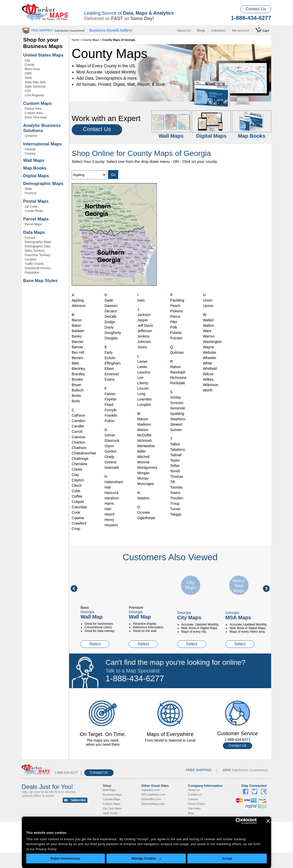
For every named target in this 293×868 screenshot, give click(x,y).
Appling (78, 300)
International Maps (42, 144)
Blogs (201, 30)
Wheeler (210, 358)
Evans (110, 379)
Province (31, 193)
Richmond (178, 378)
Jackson (144, 315)
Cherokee (80, 464)
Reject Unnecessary (65, 858)
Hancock (112, 493)
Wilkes (208, 379)
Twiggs (176, 514)
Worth (208, 390)
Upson (208, 306)
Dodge (110, 322)
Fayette (111, 399)
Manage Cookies (146, 858)
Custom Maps (37, 103)
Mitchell (143, 457)
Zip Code (31, 207)
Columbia (79, 507)
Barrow (77, 342)
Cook (76, 512)
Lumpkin (144, 405)
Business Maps (112, 795)
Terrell (175, 471)
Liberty (143, 383)
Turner (175, 509)
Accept (227, 858)
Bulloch (78, 390)
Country (30, 154)
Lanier (142, 367)
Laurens (144, 372)
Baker (76, 325)
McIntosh (145, 441)
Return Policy (196, 804)
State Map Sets (35, 82)
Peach (175, 306)
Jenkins (143, 336)
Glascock (112, 441)
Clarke (77, 469)
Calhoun (78, 415)
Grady (109, 457)
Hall (108, 487)
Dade (109, 300)
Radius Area (33, 109)
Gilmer (110, 435)
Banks (77, 336)
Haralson (112, 498)
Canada (30, 149)
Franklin (111, 415)
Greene (111, 462)
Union (208, 300)
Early (109, 352)
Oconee (144, 512)
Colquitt (78, 502)
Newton (143, 498)
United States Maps (43, 55)
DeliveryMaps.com (153, 804)
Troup (175, 503)
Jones (142, 347)
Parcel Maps (36, 219)
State (28, 78)
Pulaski (176, 333)
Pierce (175, 316)
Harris (109, 503)
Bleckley (78, 369)
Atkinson (79, 306)
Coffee (77, 496)
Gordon (111, 451)
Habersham (114, 482)
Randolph (178, 372)
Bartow (77, 347)
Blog (191, 813)
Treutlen (177, 498)
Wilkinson (211, 385)
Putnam (176, 338)
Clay (75, 475)
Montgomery (147, 468)
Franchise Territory (37, 255)
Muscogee (146, 484)
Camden (79, 421)
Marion (143, 430)
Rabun (175, 367)
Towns (175, 493)
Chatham (79, 448)
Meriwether (146, 446)
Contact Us (256, 9)
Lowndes (144, 399)
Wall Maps (34, 160)
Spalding (177, 414)
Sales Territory (34, 251)
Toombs (176, 487)
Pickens (176, 311)
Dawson (111, 306)
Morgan (143, 473)
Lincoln (143, 388)
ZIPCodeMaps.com (153, 795)
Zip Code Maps (112, 808)
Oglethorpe (146, 518)
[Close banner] (268, 821)
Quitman (177, 352)
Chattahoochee (84, 453)
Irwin (141, 300)
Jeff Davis (145, 325)
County (30, 65)
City (27, 60)
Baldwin (78, 331)
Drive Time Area (36, 117)
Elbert (109, 369)
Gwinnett (112, 468)
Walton (209, 325)
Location (30, 259)
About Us (184, 30)
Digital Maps (36, 176)
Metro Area (32, 69)
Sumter (176, 430)
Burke (76, 396)
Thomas (177, 477)
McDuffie (144, 435)
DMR (28, 73)
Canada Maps (112, 799)
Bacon (77, 320)
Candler (78, 426)
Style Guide (110, 813)
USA (28, 91)
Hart (108, 509)
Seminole (178, 408)
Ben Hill (78, 352)
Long (141, 394)
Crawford (79, 523)
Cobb (76, 491)
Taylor (175, 460)
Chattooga (80, 459)
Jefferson (145, 331)
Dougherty (113, 333)
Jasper (143, 320)
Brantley (78, 374)
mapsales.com (150, 790)
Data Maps (34, 232)
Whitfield (210, 369)
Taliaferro (178, 450)
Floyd (109, 405)
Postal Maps (36, 201)
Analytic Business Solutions (42, 128)
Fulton (110, 421)
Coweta (78, 518)
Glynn (109, 446)
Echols (110, 358)
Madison (144, 424)
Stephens (178, 419)
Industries (218, 30)
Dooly (109, 327)
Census (30, 238)
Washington (212, 342)
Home (75, 40)
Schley (176, 397)
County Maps (91, 40)
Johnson (144, 342)
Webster (210, 352)
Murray (143, 478)
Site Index (194, 808)
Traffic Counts (34, 264)
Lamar (142, 361)
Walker (209, 320)
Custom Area (34, 113)
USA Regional (34, 95)
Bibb (75, 363)
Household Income (38, 268)
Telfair (175, 466)
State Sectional (35, 87)
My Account (240, 30)
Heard (109, 514)
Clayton (78, 480)
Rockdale (178, 383)
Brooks (77, 379)
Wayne (209, 347)
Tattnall (176, 455)
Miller (141, 451)
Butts (76, 401)
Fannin (110, 394)
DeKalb (111, 316)
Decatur (111, 311)
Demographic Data (38, 246)
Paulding (177, 300)
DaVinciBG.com (151, 799)
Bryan (76, 385)
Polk (174, 327)
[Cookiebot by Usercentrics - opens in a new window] (234, 821)
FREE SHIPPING (199, 770)
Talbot (175, 444)
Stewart (176, 424)
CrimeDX (31, 136)
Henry (109, 520)
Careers (193, 799)
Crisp (76, 529)
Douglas (111, 338)
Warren (209, 336)
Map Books (35, 168)
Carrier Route (34, 211)
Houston (111, 525)
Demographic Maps (43, 184)
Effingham (113, 363)
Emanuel (112, 374)
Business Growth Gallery (111, 30)
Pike (174, 322)
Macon (143, 419)
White (208, 363)
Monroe (143, 462)
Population (32, 273)
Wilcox (208, 374)
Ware (207, 331)
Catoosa (78, 437)
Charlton (79, 442)
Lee (140, 378)
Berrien (77, 358)
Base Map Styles (40, 281)
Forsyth (111, 410)
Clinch (77, 486)
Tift (173, 482)
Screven (177, 403)
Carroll (77, 432)
